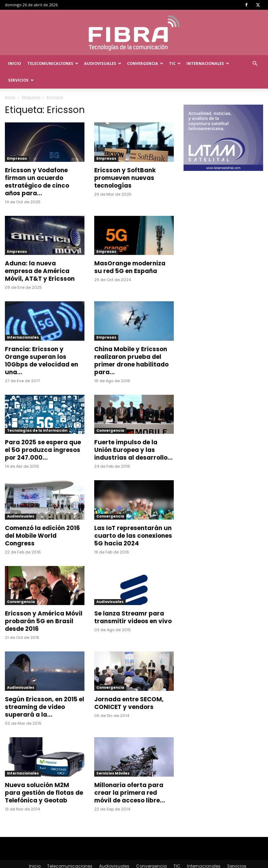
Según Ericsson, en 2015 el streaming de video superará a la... (44, 690)
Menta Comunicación (68, 862)
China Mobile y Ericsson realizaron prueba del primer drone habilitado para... (131, 344)
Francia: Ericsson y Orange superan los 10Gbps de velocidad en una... (42, 344)
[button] (255, 64)
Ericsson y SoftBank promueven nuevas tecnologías (125, 161)
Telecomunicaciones (53, 63)
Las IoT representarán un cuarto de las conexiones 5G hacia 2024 (133, 519)
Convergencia (145, 63)
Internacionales (208, 63)
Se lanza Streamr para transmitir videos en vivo (133, 601)
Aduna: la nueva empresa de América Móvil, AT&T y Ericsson (40, 254)
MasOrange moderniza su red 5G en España (130, 250)
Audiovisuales (103, 63)
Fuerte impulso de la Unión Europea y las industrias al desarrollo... (133, 433)
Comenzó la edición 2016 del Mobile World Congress (42, 519)
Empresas (17, 142)
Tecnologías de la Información (37, 414)
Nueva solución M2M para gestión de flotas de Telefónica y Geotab (44, 776)
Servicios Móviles (113, 757)
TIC (175, 63)
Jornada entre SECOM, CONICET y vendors (129, 686)
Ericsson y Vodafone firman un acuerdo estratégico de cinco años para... (37, 165)
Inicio (14, 63)
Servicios (21, 80)
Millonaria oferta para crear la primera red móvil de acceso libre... (130, 776)
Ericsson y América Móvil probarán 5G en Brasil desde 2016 (44, 604)
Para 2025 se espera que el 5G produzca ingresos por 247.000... (43, 433)
